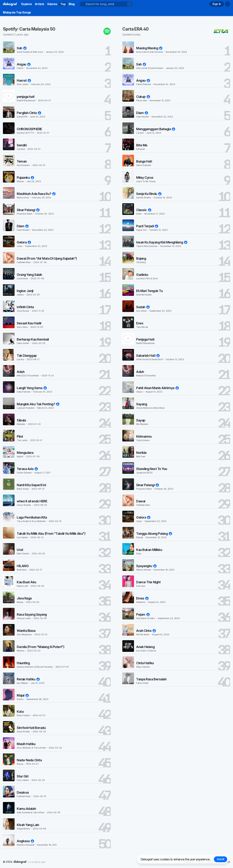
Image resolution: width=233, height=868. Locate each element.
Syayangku (146, 566)
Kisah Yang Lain (28, 825)
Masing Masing (149, 48)
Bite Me (142, 145)
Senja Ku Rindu (149, 194)
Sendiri (22, 145)
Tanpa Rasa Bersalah (151, 679)
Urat (20, 550)
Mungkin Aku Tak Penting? (38, 404)
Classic (144, 210)
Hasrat (24, 80)
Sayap (141, 420)
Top (63, 4)
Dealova (23, 792)
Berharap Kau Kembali (33, 339)
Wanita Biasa (26, 631)
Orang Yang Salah (29, 275)
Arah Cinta (146, 631)
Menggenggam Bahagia (156, 129)
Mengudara (25, 453)
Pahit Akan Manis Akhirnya (157, 388)
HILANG (23, 566)
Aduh (21, 372)
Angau (24, 64)
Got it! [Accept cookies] (221, 859)
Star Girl (23, 776)
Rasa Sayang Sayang (32, 614)
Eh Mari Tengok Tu (149, 291)
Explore (27, 4)
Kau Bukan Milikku (149, 550)
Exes (140, 323)
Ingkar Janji (25, 291)
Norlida (141, 453)
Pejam (143, 614)
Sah (22, 48)
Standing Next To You (152, 469)
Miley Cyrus (145, 178)
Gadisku (142, 275)
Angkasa (25, 841)
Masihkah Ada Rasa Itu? (36, 194)
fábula (21, 420)
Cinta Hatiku (145, 663)
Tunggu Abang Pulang (154, 534)
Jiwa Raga (24, 598)
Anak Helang (145, 647)
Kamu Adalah (26, 809)
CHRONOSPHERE (29, 129)
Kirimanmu (144, 436)
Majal (23, 695)
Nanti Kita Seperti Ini (31, 485)
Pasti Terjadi (147, 226)
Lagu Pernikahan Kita (32, 517)
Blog (72, 4)
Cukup (143, 97)
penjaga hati (26, 97)
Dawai (141, 501)
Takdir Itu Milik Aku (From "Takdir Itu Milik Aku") (51, 534)
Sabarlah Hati (148, 356)
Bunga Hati (144, 161)
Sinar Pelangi (28, 210)
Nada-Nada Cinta (29, 760)
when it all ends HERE (32, 501)
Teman (22, 161)
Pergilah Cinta (29, 113)
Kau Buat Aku (26, 582)
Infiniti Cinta (25, 307)
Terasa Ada (27, 469)
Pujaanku (25, 178)
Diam (23, 226)
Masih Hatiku (26, 744)
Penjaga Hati (145, 339)
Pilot (20, 436)
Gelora (24, 242)
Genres (52, 4)
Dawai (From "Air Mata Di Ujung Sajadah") (47, 258)
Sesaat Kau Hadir (29, 323)
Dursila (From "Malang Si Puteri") (41, 647)
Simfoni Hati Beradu (31, 728)
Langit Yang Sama (32, 388)
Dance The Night (148, 582)
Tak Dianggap (27, 356)
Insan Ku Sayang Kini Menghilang (162, 242)
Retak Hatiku (28, 679)
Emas (142, 598)
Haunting (23, 663)
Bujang (141, 258)
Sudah (143, 307)
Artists (40, 4)
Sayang (142, 404)
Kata (20, 712)
